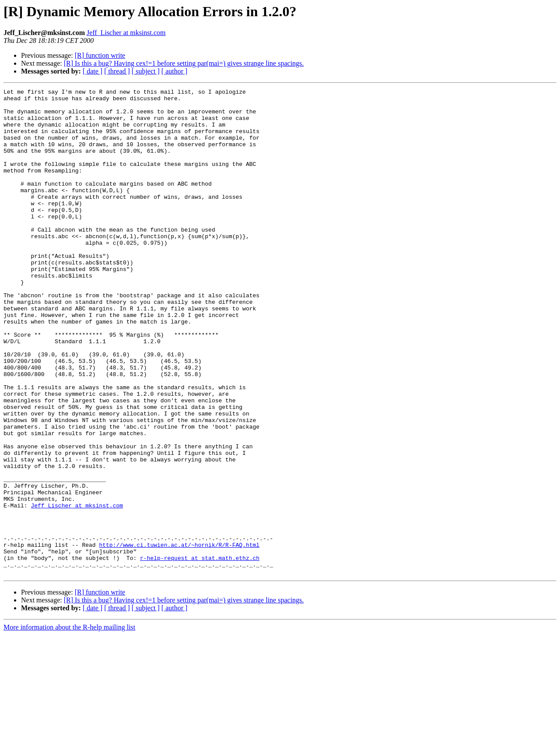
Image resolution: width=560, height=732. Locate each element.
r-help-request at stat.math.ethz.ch (200, 652)
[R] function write (100, 55)
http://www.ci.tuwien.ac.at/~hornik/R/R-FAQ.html (179, 637)
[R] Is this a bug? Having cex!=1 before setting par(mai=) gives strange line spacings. (184, 63)
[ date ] (93, 71)
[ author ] (175, 71)
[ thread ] (117, 71)
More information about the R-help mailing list (69, 724)
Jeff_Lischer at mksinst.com (126, 33)
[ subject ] (146, 71)
